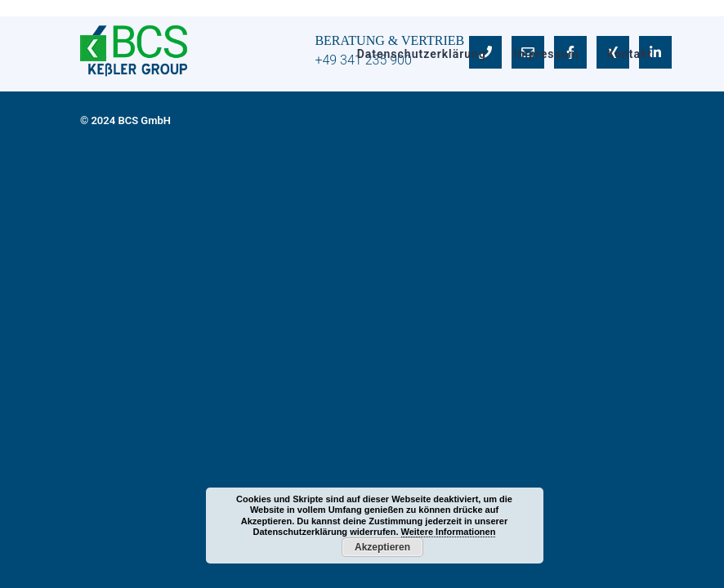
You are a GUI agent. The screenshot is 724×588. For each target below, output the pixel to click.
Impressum (547, 54)
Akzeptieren (382, 547)
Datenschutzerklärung (422, 54)
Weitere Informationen (449, 532)
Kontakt (629, 54)
